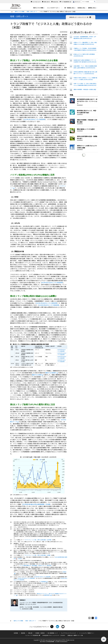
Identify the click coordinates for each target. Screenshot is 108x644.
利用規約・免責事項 (40, 633)
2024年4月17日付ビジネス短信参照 (42, 577)
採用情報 (16, 633)
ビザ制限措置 (44, 582)
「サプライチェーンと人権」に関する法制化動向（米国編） (37, 555)
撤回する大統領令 (52, 373)
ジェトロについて (36, 2)
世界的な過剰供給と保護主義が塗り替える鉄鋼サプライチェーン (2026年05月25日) (85, 73)
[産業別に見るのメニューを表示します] (92, 8)
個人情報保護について (53, 633)
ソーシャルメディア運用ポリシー (87, 633)
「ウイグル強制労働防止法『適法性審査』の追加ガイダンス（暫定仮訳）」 (36, 565)
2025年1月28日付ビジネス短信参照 (46, 303)
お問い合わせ (47, 2)
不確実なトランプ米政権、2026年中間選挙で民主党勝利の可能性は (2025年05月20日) (85, 49)
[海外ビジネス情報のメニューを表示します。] (39, 8)
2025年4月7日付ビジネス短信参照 (62, 361)
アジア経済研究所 (66, 2)
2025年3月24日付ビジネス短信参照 (62, 357)
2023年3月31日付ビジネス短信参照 (52, 283)
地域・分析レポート (32, 11)
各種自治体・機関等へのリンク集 (75, 635)
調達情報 (23, 633)
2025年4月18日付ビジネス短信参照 (62, 354)
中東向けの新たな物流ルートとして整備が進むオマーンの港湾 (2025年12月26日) (85, 79)
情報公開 (30, 633)
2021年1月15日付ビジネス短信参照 (34, 119)
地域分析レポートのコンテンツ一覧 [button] (80, 17)
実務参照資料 (48, 595)
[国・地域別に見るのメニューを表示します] (70, 8)
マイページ (77, 2)
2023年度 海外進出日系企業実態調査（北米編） (36, 504)
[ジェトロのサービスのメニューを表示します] (53, 8)
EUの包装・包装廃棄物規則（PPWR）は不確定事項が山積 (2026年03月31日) (85, 38)
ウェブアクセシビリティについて (68, 633)
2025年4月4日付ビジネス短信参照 (62, 350)
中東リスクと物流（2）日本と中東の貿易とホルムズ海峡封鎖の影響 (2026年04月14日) (85, 84)
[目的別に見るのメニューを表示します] (82, 8)
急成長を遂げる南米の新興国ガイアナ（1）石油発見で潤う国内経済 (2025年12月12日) (85, 61)
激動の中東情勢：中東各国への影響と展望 (85, 89)
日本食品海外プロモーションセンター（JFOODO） (54, 635)
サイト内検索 (81, 0)
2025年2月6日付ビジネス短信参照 (49, 305)
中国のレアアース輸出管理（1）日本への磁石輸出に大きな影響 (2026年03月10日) (85, 43)
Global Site (55, 2)
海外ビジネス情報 (20, 11)
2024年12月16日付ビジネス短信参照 (26, 578)
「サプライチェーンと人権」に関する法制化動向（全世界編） (38, 540)
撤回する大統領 (38, 375)
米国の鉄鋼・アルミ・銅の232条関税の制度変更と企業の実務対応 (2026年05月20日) (85, 67)
